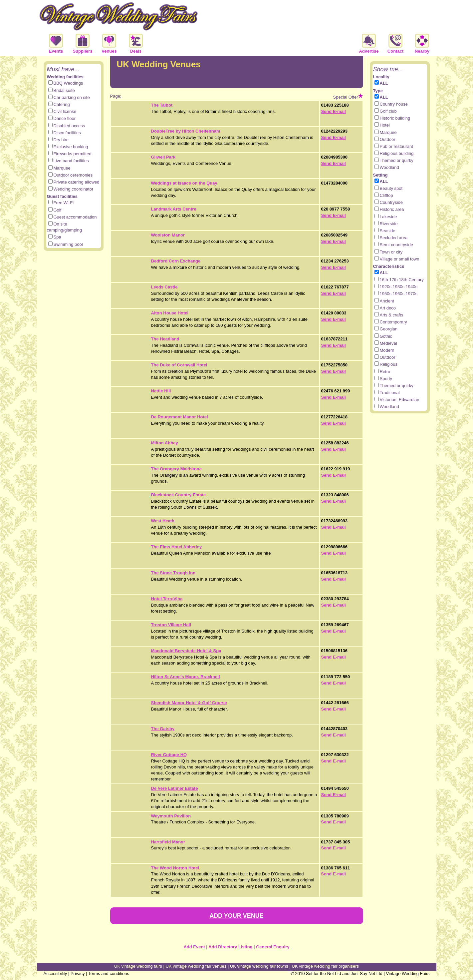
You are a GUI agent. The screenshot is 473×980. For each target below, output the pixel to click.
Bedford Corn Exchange (176, 261)
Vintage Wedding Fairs (408, 974)
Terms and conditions (109, 974)
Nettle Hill (161, 391)
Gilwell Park (163, 157)
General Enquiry (273, 947)
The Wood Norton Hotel (175, 868)
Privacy (78, 974)
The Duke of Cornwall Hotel (179, 365)
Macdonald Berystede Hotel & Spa (186, 651)
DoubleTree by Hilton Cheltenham (186, 131)
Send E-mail (334, 111)
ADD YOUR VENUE (236, 916)
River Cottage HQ (169, 755)
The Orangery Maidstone (176, 469)
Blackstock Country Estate (179, 495)
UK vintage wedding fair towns (259, 966)
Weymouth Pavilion (171, 816)
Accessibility (55, 974)
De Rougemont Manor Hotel (180, 417)
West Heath (163, 521)
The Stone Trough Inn (173, 573)
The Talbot (162, 105)
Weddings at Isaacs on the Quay (184, 183)
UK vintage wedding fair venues (196, 966)
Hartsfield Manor (168, 842)
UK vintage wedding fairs (138, 966)
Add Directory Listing (230, 947)
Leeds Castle (164, 287)
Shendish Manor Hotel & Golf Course (189, 703)
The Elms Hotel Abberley (177, 547)
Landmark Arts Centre (174, 209)
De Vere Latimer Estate (175, 788)
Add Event (194, 947)
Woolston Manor (168, 235)
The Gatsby (163, 729)
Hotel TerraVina (167, 599)
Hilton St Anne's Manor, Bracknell (186, 677)
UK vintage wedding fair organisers (325, 966)
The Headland (165, 339)
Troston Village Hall (171, 625)
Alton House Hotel (170, 313)
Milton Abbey (165, 443)
